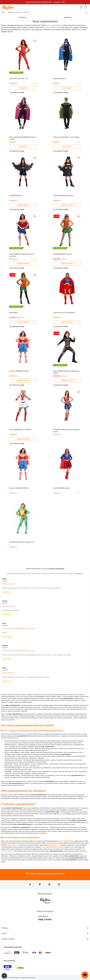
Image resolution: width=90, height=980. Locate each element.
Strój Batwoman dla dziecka (13, 760)
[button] (4, 976)
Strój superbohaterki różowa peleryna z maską (19, 749)
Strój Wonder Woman (11, 764)
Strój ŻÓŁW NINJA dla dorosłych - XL (22, 542)
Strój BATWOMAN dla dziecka (64, 196)
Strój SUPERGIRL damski (62, 488)
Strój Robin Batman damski (13, 768)
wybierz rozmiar (23, 205)
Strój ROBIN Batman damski (63, 254)
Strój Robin (8, 772)
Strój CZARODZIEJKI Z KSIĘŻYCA (21, 430)
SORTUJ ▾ (68, 17)
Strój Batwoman (10, 756)
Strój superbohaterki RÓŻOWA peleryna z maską (20, 138)
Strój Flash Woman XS (12, 741)
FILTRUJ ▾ (23, 17)
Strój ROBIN (14, 313)
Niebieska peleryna (60, 79)
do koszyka (23, 88)
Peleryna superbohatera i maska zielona (67, 137)
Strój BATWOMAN (16, 196)
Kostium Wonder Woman (12, 775)
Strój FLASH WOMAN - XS (19, 79)
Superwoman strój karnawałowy (65, 313)
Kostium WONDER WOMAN (19, 371)
